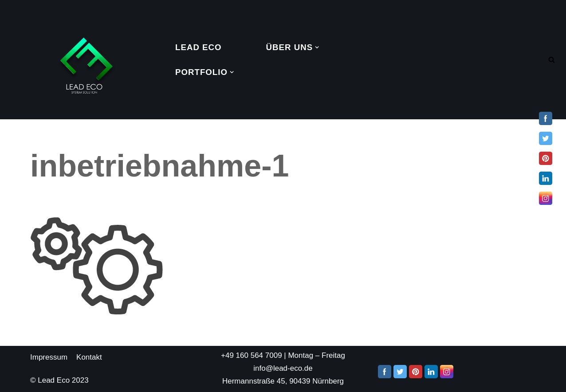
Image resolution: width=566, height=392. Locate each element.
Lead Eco (198, 47)
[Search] (552, 60)
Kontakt (89, 357)
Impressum (49, 357)
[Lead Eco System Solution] (84, 60)
